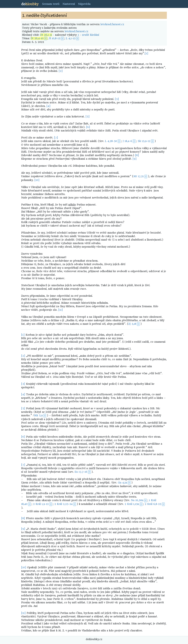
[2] (61, 71)
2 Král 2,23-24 (63, 504)
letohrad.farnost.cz (112, 24)
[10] (37, 180)
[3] (117, 99)
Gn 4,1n (122, 483)
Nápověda (84, 4)
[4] (48, 106)
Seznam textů (51, 4)
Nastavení (69, 4)
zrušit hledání (90, 35)
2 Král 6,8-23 (153, 504)
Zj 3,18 (132, 324)
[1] (147, 53)
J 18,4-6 (127, 141)
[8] (137, 155)
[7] (56, 138)
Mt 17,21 (139, 176)
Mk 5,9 (38, 415)
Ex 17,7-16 (81, 472)
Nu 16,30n (137, 500)
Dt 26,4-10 (37, 38)
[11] (61, 310)
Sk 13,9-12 (144, 141)
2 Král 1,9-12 (41, 504)
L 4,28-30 (111, 141)
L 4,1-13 (71, 38)
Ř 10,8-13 (55, 38)
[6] (88, 127)
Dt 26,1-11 (46, 35)
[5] (88, 117)
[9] (135, 159)
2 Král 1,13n (132, 504)
